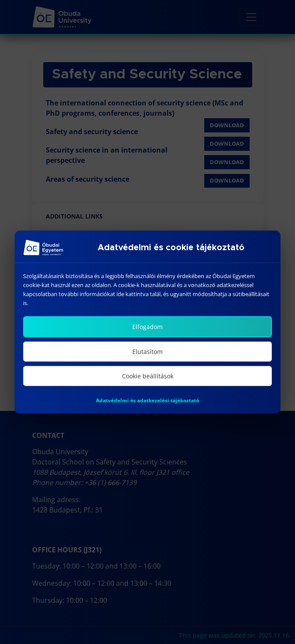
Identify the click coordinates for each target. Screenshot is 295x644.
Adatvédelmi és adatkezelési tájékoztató (147, 400)
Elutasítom (147, 352)
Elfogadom (147, 327)
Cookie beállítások (148, 376)
